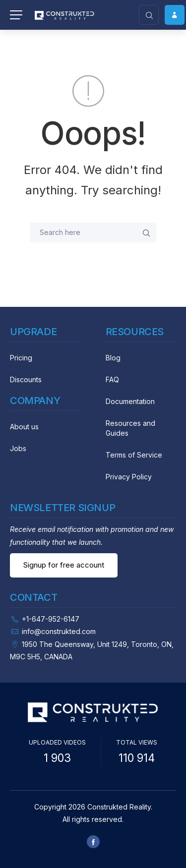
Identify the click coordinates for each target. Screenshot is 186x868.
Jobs (18, 448)
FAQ (112, 379)
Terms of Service (134, 455)
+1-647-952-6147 (51, 619)
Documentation (130, 401)
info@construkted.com (59, 631)
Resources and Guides (130, 428)
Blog (113, 358)
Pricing (21, 358)
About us (24, 427)
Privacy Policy (129, 477)
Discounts (26, 379)
